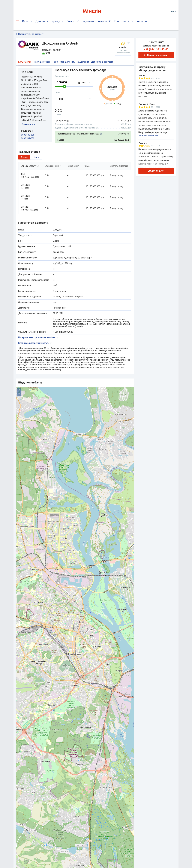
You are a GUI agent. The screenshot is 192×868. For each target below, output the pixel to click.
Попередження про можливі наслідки (38, 337)
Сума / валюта (62, 76)
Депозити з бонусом (102, 62)
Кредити (57, 21)
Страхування (86, 21)
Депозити (42, 21)
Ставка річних (53, 166)
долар (24, 157)
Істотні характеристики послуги (35, 343)
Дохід (118, 104)
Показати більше (148, 136)
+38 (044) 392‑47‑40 (156, 49)
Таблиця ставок (42, 62)
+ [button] (19, 390)
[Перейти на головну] (96, 11)
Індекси (142, 21)
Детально (28, 124)
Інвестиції (104, 21)
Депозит (109, 104)
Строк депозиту (30, 166)
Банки (70, 21)
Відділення (83, 62)
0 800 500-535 (28, 135)
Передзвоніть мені (156, 55)
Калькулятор (25, 62)
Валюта (27, 21)
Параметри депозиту (64, 62)
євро (36, 157)
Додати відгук (156, 171)
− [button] (19, 394)
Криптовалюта (124, 21)
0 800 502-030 (28, 138)
